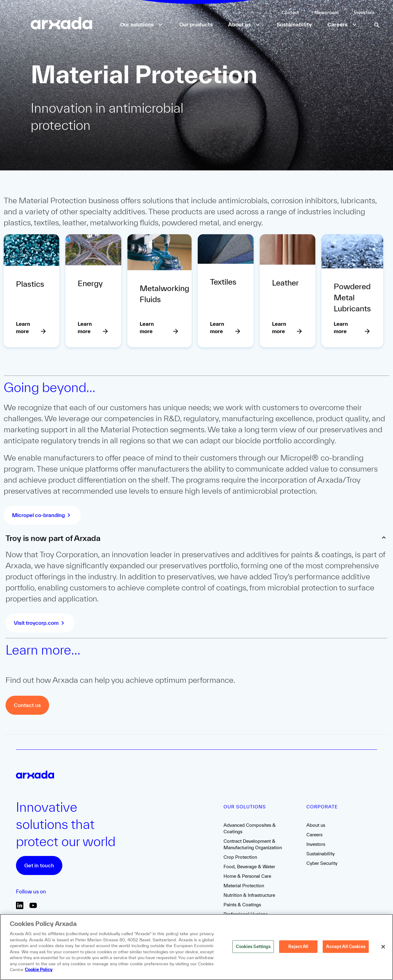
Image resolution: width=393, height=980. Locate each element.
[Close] (383, 950)
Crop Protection (240, 857)
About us (316, 825)
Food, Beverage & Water (249, 867)
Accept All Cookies (346, 950)
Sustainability (321, 854)
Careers (314, 835)
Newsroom (327, 12)
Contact (290, 12)
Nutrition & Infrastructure (249, 895)
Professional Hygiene (246, 914)
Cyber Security (322, 863)
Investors (364, 12)
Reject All (298, 950)
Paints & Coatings (242, 905)
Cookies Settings (253, 950)
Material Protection (244, 886)
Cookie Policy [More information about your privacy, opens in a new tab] (39, 973)
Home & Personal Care (247, 876)
